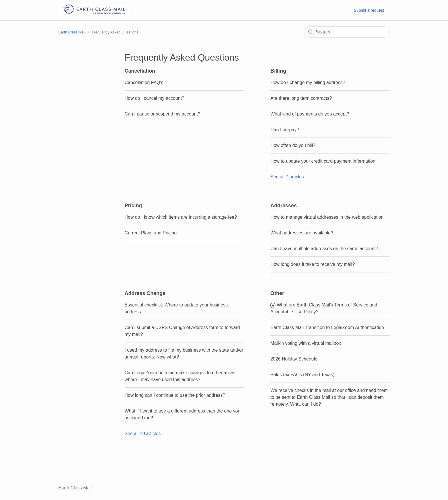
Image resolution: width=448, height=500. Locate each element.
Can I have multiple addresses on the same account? (324, 249)
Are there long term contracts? (301, 98)
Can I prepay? (285, 130)
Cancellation (140, 71)
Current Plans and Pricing (151, 233)
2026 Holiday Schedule (294, 359)
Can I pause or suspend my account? (162, 114)
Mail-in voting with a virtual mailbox (306, 343)
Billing (278, 71)
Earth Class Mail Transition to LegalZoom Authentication (327, 327)
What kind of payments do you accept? (310, 114)
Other (277, 293)
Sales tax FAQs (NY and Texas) (302, 375)
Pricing (133, 206)
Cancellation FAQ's (144, 82)
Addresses (283, 206)
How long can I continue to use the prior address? (175, 395)
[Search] (347, 32)
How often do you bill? (293, 145)
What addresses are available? (302, 233)
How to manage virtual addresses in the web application (327, 217)
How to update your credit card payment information (323, 161)
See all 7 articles (287, 177)
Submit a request (369, 10)
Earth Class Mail (72, 32)
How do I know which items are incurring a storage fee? (181, 217)
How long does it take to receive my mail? (312, 264)
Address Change (145, 293)
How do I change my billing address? (308, 82)
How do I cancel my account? (154, 98)
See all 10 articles (143, 434)
